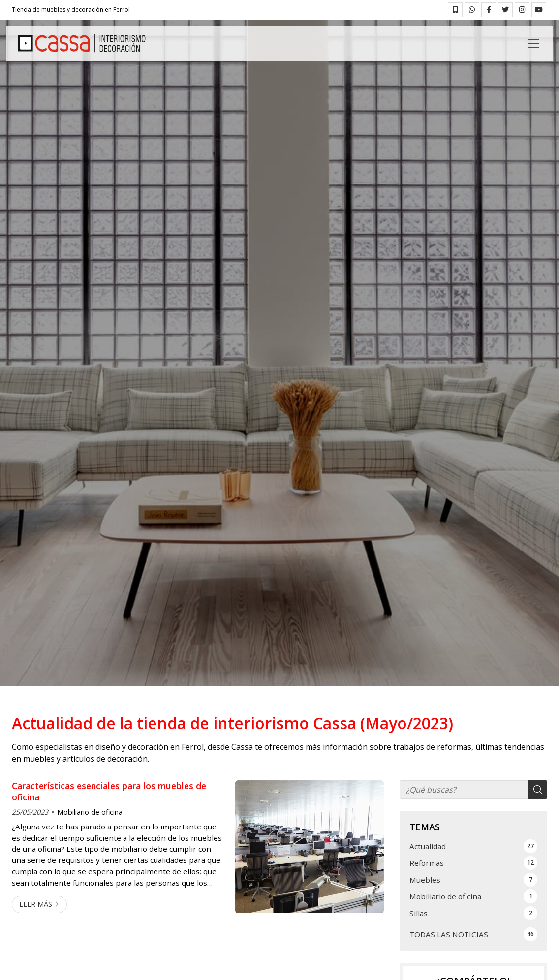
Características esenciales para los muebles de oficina (109, 791)
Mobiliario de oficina (90, 812)
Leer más (36, 904)
